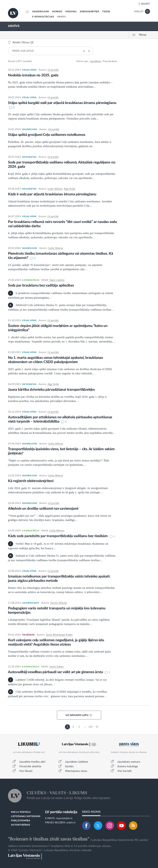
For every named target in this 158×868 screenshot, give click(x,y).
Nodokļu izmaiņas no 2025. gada (33, 75)
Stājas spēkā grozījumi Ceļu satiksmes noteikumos (47, 135)
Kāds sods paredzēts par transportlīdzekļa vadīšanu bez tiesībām (58, 536)
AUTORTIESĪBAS (20, 825)
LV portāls (53, 70)
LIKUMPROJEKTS (31, 603)
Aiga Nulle (70, 189)
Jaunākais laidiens (77, 762)
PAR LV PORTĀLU (21, 812)
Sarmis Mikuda (59, 603)
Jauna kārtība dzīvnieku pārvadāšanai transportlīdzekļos (51, 390)
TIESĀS (106, 12)
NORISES (57, 12)
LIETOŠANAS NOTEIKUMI (26, 816)
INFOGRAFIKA (29, 157)
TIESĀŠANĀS (28, 635)
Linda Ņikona (55, 189)
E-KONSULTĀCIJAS (43, 17)
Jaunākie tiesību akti (32, 762)
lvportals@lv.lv (64, 818)
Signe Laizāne (57, 280)
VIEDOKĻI (71, 12)
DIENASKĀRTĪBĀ (89, 12)
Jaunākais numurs (129, 762)
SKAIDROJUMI (41, 12)
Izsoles (69, 766)
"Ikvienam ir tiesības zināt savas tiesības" (49, 839)
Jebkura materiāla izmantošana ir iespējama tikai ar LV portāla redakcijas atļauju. (60, 846)
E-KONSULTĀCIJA (31, 280)
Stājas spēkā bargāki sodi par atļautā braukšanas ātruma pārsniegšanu (62, 103)
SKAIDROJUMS (30, 129)
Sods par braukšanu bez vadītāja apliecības (41, 285)
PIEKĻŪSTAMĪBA (21, 821)
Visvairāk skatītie (30, 766)
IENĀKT (146, 4)
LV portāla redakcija (61, 812)
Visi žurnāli (125, 771)
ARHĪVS (62, 17)
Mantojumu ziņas (76, 771)
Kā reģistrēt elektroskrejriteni (31, 481)
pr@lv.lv (71, 823)
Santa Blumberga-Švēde (59, 635)
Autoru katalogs (128, 766)
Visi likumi (26, 771)
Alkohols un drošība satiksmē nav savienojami (43, 509)
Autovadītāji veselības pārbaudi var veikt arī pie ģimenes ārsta (56, 672)
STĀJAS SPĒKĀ (29, 70)
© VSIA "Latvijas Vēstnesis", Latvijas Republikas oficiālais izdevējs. (50, 850)
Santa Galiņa (56, 667)
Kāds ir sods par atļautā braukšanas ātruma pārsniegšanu (52, 194)
